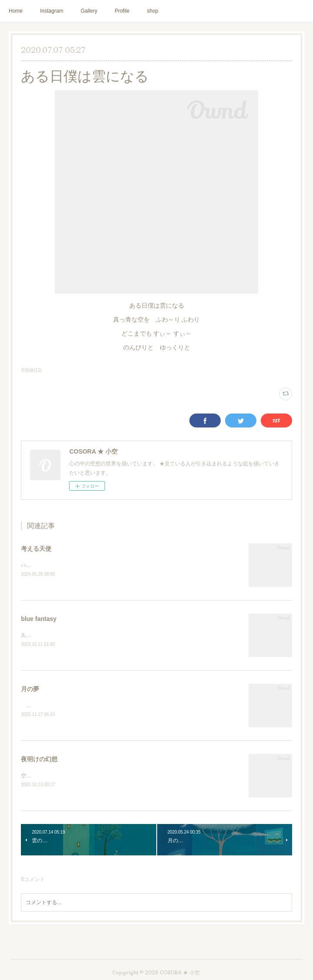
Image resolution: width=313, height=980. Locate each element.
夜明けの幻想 (39, 761)
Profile (122, 11)
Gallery (89, 11)
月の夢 (30, 690)
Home (16, 11)
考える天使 (36, 549)
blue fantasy (39, 619)
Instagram (52, 11)
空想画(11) (31, 370)
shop (152, 11)
